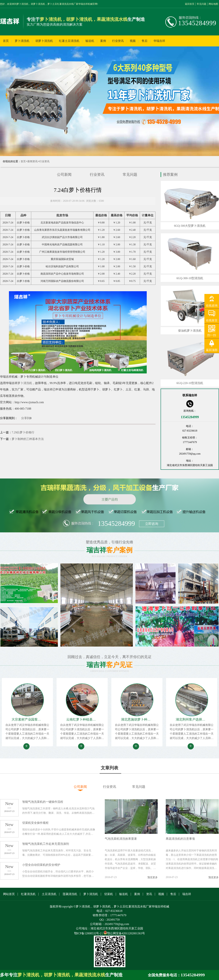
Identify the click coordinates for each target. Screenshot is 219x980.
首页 (6, 41)
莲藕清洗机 (70, 894)
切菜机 (109, 894)
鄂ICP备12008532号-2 (88, 933)
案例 (103, 41)
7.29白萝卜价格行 (23, 432)
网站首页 (9, 894)
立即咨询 (152, 524)
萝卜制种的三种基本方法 (28, 439)
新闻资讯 (32, 161)
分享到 (26, 418)
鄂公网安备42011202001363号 (124, 933)
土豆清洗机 (49, 894)
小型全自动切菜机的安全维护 (41, 865)
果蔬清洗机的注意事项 (180, 839)
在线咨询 (212, 306)
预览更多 (153, 877)
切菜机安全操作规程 (35, 823)
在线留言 (212, 320)
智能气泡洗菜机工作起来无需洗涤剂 (46, 844)
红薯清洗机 (28, 894)
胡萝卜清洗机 (44, 41)
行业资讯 (118, 41)
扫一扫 (212, 335)
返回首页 (190, 4)
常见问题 (201, 4)
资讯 (149, 894)
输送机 (90, 41)
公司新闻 (64, 174)
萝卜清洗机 (22, 41)
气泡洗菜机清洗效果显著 (121, 839)
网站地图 (213, 4)
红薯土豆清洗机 (69, 41)
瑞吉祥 (187, 894)
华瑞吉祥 (159, 41)
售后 (145, 41)
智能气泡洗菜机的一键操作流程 (43, 802)
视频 (133, 41)
